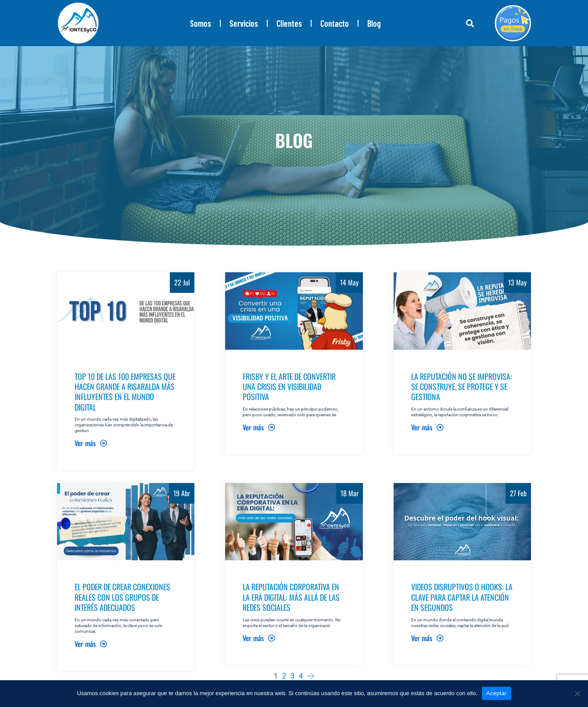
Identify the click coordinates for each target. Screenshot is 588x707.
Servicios (244, 23)
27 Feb (518, 493)
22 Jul (182, 282)
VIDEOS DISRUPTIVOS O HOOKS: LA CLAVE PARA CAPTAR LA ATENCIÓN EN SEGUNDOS (462, 597)
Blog (374, 23)
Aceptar (497, 693)
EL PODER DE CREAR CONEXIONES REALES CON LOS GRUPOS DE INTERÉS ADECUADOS (122, 597)
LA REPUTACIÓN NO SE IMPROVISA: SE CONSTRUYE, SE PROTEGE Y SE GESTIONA (462, 387)
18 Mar (350, 493)
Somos (201, 23)
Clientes (289, 23)
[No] (577, 693)
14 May (349, 282)
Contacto (335, 23)
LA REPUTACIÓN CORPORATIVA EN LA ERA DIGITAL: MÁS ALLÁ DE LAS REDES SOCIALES (291, 597)
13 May (517, 282)
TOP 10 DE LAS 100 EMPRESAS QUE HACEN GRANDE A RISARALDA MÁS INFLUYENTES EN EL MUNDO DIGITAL (125, 392)
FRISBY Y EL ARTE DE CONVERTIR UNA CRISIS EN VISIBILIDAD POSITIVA (289, 387)
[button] (470, 23)
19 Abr (182, 493)
